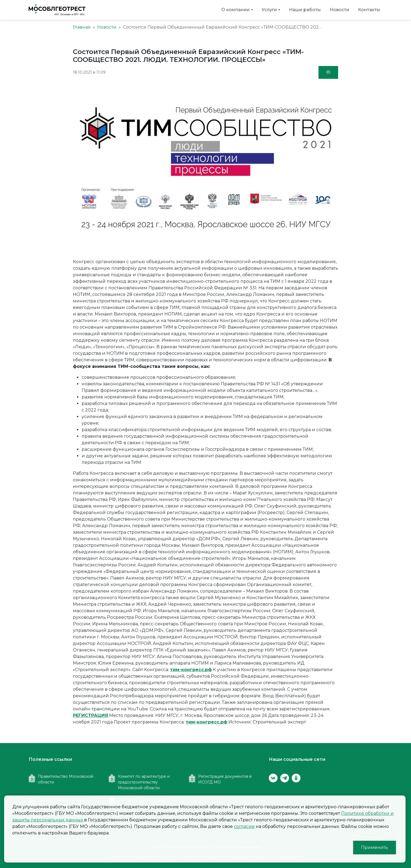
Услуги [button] (269, 10)
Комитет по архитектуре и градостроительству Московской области (144, 782)
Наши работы (305, 10)
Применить (375, 847)
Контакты (369, 10)
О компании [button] (236, 10)
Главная (82, 27)
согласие (244, 826)
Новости (339, 10)
